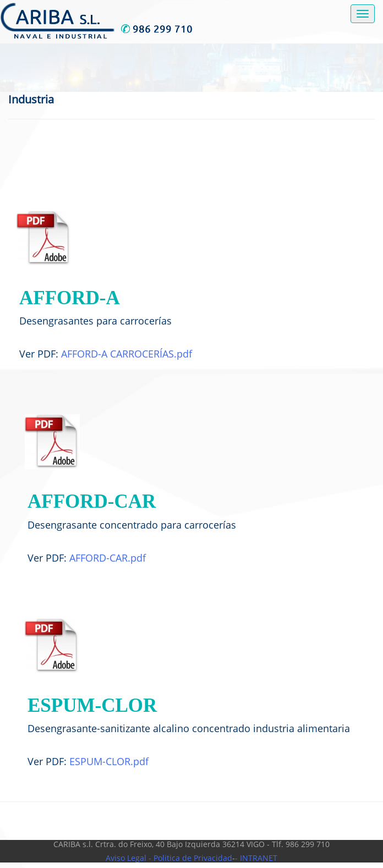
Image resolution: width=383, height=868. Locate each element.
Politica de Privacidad (192, 858)
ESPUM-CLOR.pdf (109, 761)
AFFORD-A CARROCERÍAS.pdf (127, 354)
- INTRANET (256, 858)
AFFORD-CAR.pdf (108, 558)
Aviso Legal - (128, 858)
